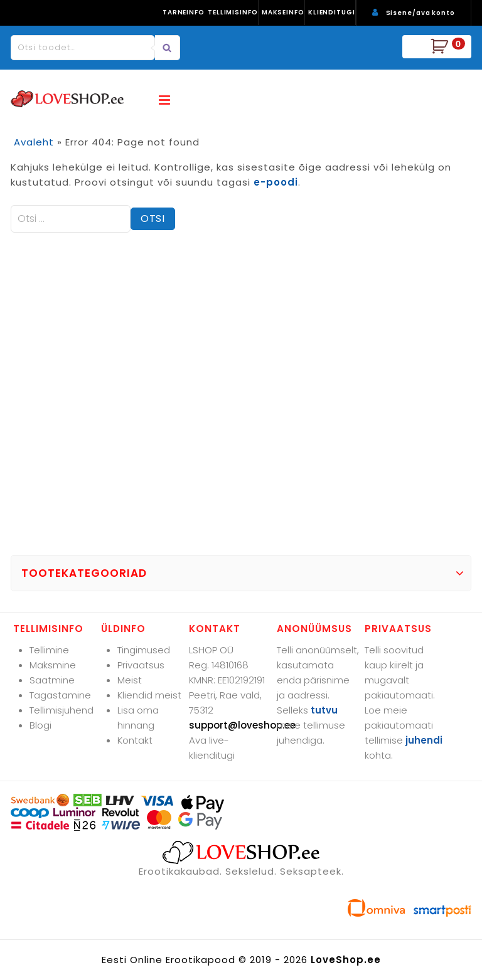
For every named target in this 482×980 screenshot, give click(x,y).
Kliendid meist (149, 695)
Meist (130, 680)
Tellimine (49, 650)
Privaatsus (141, 665)
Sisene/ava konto (420, 13)
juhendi (424, 740)
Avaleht (34, 142)
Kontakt (135, 740)
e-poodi (276, 182)
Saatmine (52, 680)
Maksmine (53, 665)
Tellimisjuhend (62, 710)
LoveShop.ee (346, 960)
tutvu (324, 710)
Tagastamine (60, 695)
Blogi (40, 725)
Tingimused (144, 650)
